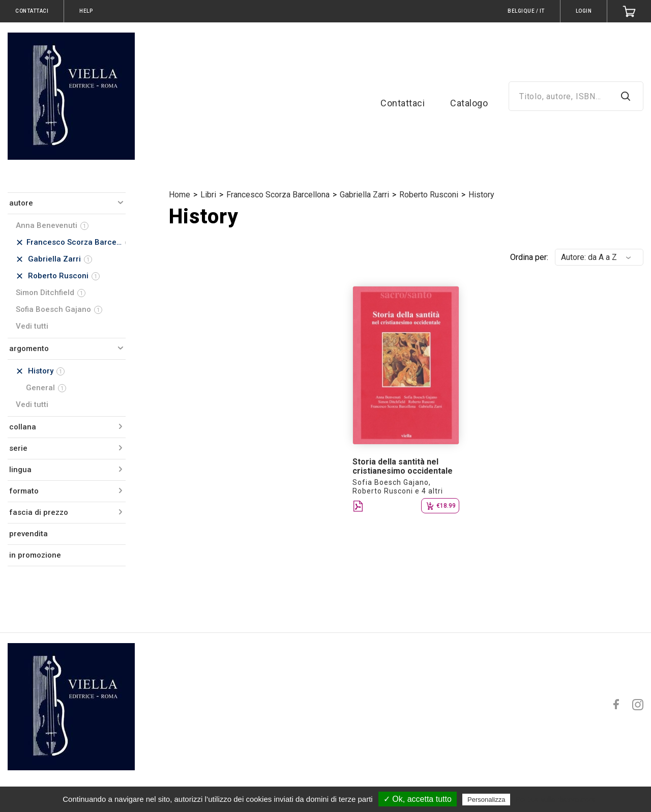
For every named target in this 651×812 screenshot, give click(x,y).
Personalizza (486, 800)
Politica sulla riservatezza (556, 799)
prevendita (28, 534)
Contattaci (403, 103)
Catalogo (469, 103)
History (481, 195)
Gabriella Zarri (364, 195)
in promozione (35, 555)
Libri (208, 195)
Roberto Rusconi (429, 195)
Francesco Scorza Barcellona (278, 195)
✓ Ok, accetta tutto (418, 799)
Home (180, 195)
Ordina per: (529, 257)
